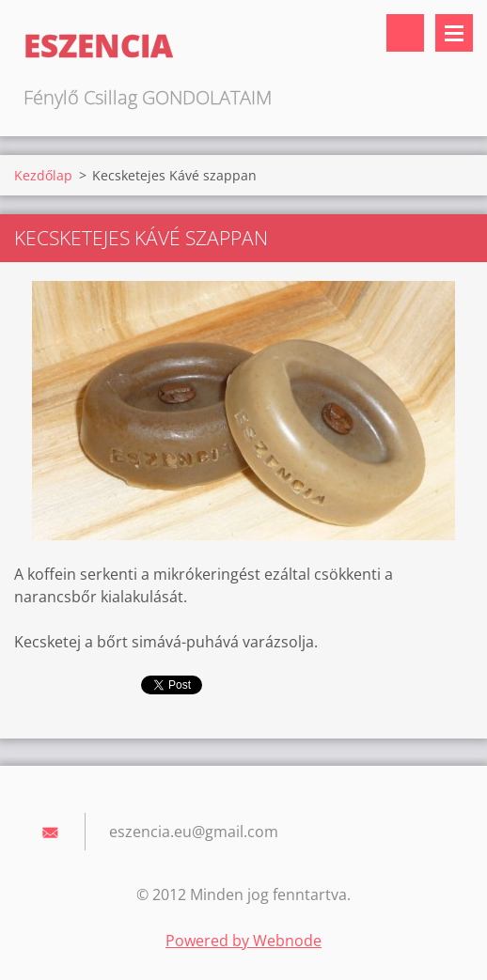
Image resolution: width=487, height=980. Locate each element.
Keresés (405, 33)
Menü (454, 33)
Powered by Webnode (243, 941)
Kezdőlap (43, 175)
